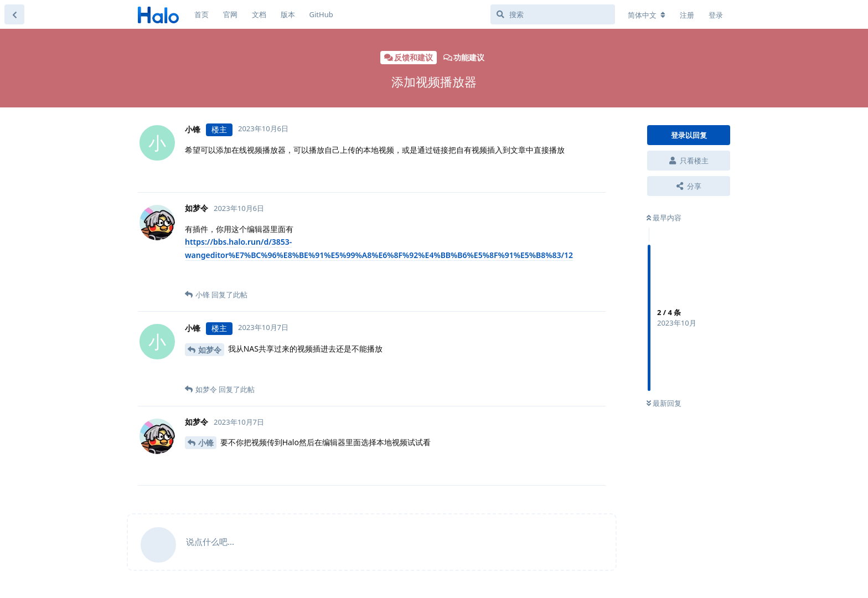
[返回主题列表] (14, 14)
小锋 (206, 443)
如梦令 (210, 350)
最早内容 (664, 218)
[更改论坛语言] (647, 15)
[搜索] (553, 14)
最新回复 (664, 403)
